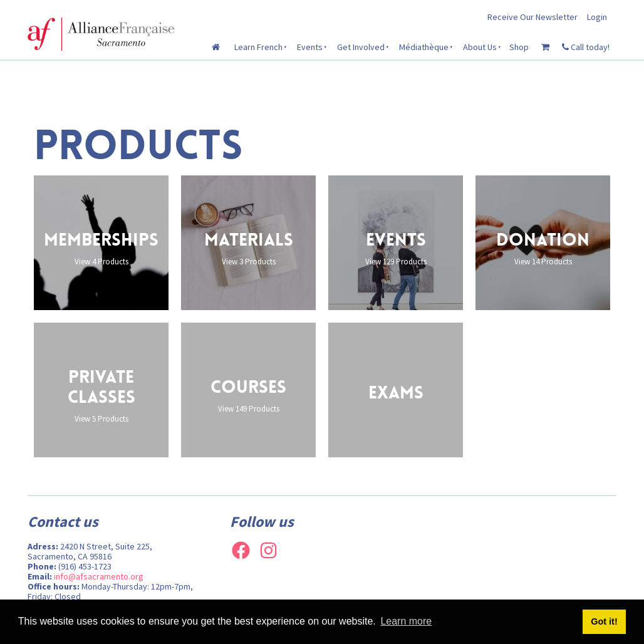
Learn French (258, 47)
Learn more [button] (406, 621)
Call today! (586, 47)
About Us (480, 47)
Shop (519, 47)
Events (310, 47)
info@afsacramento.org (99, 576)
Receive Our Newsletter (532, 17)
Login (597, 17)
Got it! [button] (604, 621)
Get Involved (361, 47)
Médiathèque (424, 47)
